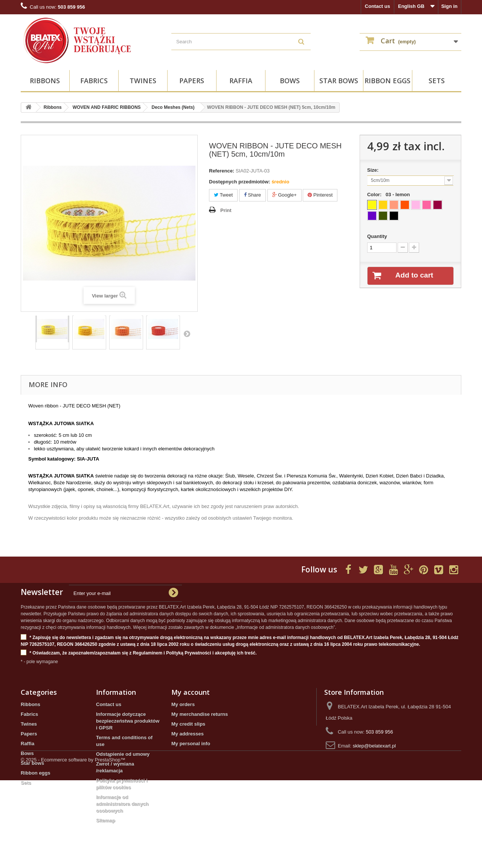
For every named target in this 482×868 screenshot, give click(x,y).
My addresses (188, 734)
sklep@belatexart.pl (374, 746)
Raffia (241, 81)
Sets (437, 81)
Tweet (223, 195)
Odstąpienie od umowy (123, 754)
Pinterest (320, 195)
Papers (192, 81)
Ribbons (45, 81)
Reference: (222, 171)
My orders (183, 704)
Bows (290, 81)
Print (226, 210)
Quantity (377, 236)
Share (252, 195)
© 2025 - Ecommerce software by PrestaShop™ (73, 847)
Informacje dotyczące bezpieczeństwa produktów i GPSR (128, 721)
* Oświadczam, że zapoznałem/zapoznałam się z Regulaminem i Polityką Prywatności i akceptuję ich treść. (139, 653)
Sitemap (106, 820)
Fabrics (94, 81)
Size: (374, 170)
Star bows (339, 81)
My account (191, 692)
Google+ (284, 195)
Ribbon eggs (387, 81)
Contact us (378, 6)
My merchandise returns (200, 714)
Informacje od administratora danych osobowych (122, 804)
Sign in (449, 6)
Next (187, 334)
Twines (143, 81)
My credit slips (188, 724)
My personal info (191, 744)
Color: (390, 194)
